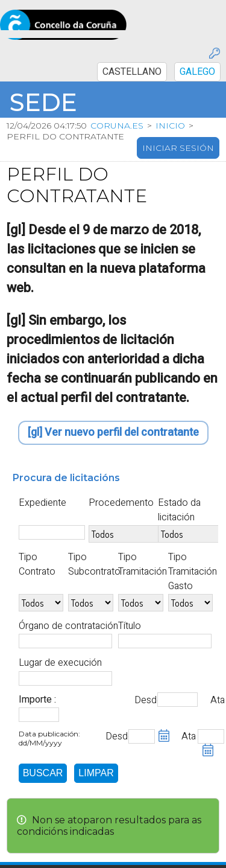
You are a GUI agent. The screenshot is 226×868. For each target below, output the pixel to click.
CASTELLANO (132, 72)
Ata (218, 700)
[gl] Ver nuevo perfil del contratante (113, 433)
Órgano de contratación (68, 626)
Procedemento (121, 503)
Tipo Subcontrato (94, 564)
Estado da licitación (179, 510)
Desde (145, 700)
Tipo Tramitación (143, 564)
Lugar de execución (60, 663)
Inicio (170, 126)
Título (130, 626)
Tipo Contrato (37, 564)
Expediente (42, 503)
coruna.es (117, 126)
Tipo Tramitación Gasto (193, 572)
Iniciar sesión (178, 148)
